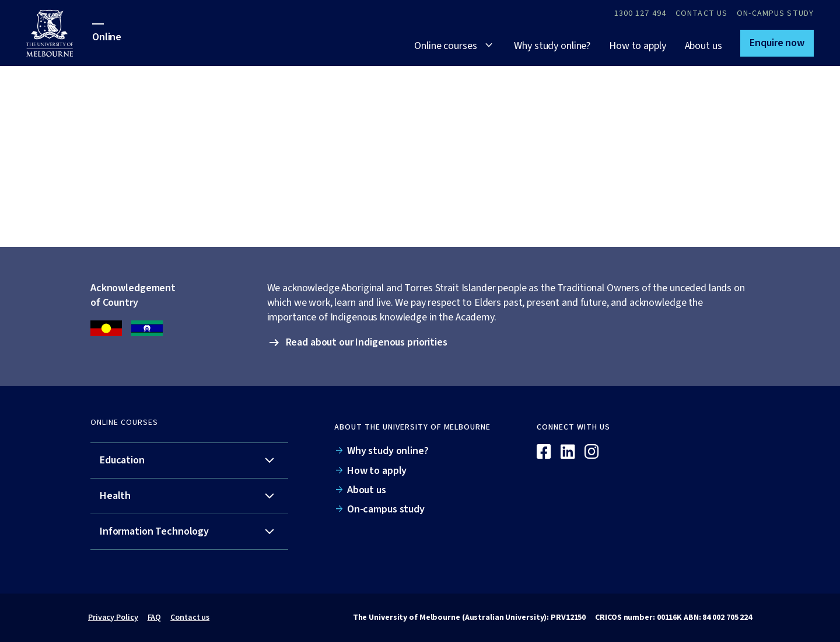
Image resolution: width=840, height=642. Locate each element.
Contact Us (701, 13)
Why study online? (552, 46)
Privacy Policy (113, 617)
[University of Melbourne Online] (59, 33)
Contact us (190, 617)
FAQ (155, 617)
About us (703, 46)
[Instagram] (592, 452)
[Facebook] (544, 452)
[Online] (703, 432)
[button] (777, 43)
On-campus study (775, 13)
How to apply (637, 46)
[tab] (189, 461)
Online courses (445, 46)
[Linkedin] (568, 452)
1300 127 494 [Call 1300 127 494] (640, 13)
